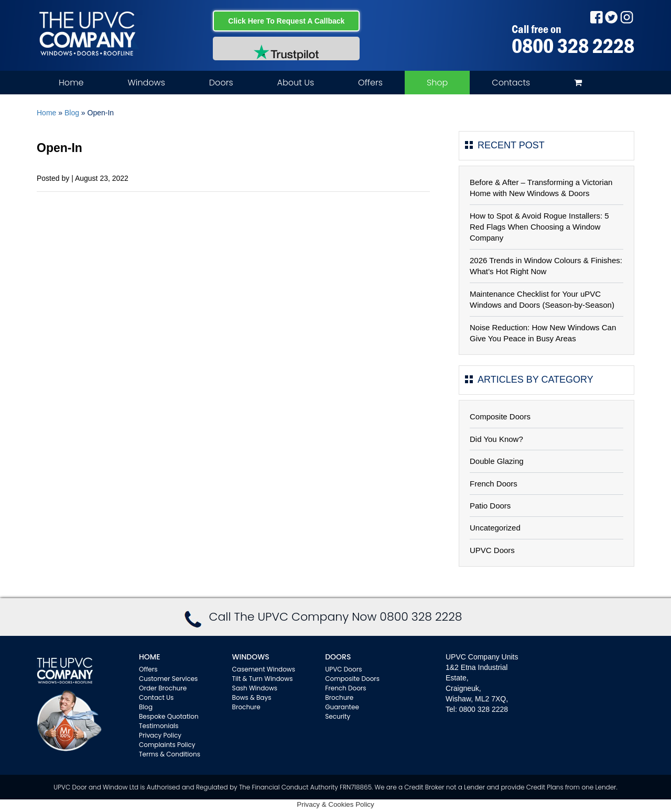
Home (71, 83)
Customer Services (168, 679)
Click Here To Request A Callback (286, 21)
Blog (72, 113)
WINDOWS (251, 657)
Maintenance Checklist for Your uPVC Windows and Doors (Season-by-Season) (542, 299)
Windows (146, 83)
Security (338, 716)
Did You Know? (496, 439)
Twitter (612, 17)
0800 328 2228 (573, 46)
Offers (370, 83)
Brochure (246, 707)
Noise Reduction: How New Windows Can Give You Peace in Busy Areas (543, 333)
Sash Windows (255, 688)
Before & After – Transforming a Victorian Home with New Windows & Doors (541, 188)
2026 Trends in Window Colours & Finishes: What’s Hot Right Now (546, 266)
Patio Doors (490, 506)
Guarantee (342, 707)
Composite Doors (500, 416)
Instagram (627, 17)
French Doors (494, 484)
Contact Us (156, 697)
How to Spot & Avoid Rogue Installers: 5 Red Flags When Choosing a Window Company (539, 227)
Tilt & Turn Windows (263, 679)
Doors (221, 83)
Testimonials (159, 726)
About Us (296, 83)
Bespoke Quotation (169, 716)
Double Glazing (497, 461)
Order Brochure (163, 688)
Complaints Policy (167, 745)
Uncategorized (495, 528)
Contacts (511, 83)
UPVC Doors (492, 550)
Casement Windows (264, 669)
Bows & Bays (252, 697)
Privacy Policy (160, 735)
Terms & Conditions (170, 754)
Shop (437, 83)
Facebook (596, 17)
